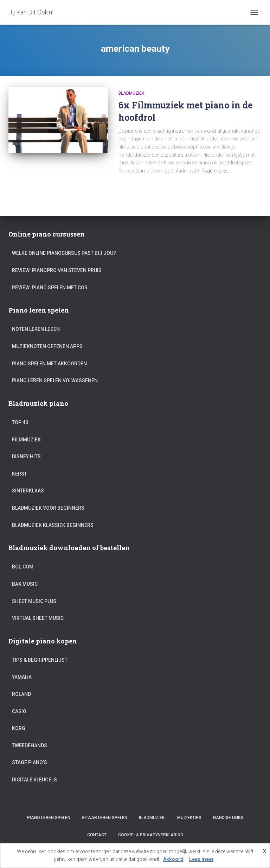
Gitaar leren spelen (105, 818)
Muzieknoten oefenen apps (47, 346)
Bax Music (25, 584)
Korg (19, 728)
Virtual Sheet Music (38, 618)
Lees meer (201, 859)
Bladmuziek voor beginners (48, 508)
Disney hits (26, 457)
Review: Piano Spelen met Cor (50, 288)
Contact (97, 835)
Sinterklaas (28, 491)
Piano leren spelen (49, 818)
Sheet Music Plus (34, 601)
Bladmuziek (131, 93)
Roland (21, 694)
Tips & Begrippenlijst (40, 660)
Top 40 (20, 422)
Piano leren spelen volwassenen (55, 380)
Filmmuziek (26, 440)
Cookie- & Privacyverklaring (151, 835)
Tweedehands (30, 746)
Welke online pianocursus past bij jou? (64, 253)
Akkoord (173, 859)
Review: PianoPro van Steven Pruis (57, 270)
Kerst (20, 474)
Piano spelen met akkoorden (49, 364)
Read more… (215, 171)
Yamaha (22, 677)
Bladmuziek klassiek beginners (53, 525)
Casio (19, 711)
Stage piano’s (30, 762)
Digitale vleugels (34, 780)
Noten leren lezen (36, 329)
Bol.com (23, 567)
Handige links (228, 818)
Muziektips (189, 818)
